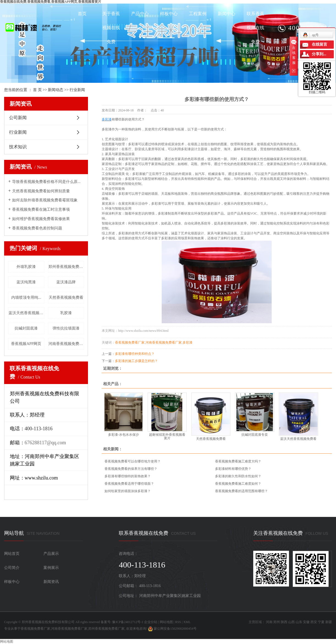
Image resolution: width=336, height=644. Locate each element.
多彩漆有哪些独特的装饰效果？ (128, 476)
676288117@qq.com (45, 443)
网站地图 (166, 622)
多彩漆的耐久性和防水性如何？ (238, 476)
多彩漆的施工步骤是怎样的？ (136, 361)
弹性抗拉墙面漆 (66, 328)
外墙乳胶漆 (26, 267)
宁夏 (321, 622)
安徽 (306, 622)
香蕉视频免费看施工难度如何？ (238, 484)
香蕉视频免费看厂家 (130, 342)
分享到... (319, 54)
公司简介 (12, 568)
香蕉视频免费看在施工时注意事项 (41, 209)
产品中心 (140, 14)
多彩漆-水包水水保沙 (123, 435)
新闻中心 (227, 14)
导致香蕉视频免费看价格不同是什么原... (46, 182)
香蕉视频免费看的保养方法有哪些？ (131, 469)
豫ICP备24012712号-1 (128, 622)
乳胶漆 (66, 313)
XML (187, 622)
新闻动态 (56, 90)
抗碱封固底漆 (26, 328)
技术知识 (18, 147)
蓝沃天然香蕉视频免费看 (26, 313)
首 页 (37, 90)
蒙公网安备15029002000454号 (172, 629)
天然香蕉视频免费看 (66, 298)
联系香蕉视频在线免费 (255, 28)
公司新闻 (18, 118)
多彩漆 (188, 342)
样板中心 (169, 14)
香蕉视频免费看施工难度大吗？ (238, 461)
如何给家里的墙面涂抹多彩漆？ (128, 491)
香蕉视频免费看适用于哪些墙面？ (129, 484)
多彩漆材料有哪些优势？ (233, 469)
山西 (291, 622)
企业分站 (151, 622)
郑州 (277, 622)
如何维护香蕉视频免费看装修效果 (41, 219)
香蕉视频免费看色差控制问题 (37, 228)
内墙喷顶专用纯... (26, 298)
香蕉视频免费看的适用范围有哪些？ (241, 491)
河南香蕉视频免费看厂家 (66, 344)
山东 (299, 622)
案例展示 (51, 568)
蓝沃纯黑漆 (26, 282)
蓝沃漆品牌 (66, 282)
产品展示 (51, 554)
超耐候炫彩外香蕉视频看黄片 (167, 436)
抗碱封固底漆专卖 (255, 435)
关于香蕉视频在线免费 (111, 28)
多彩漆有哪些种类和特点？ (135, 354)
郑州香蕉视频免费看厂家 (66, 267)
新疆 (329, 622)
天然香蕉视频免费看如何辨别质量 (41, 191)
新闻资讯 (51, 582)
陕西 (284, 622)
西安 (314, 622)
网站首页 (12, 554)
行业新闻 (77, 90)
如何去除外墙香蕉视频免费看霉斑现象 (45, 200)
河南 (269, 622)
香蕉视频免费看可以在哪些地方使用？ (133, 461)
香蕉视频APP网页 (26, 344)
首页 (82, 14)
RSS (178, 622)
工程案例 (198, 14)
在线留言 (320, 44)
